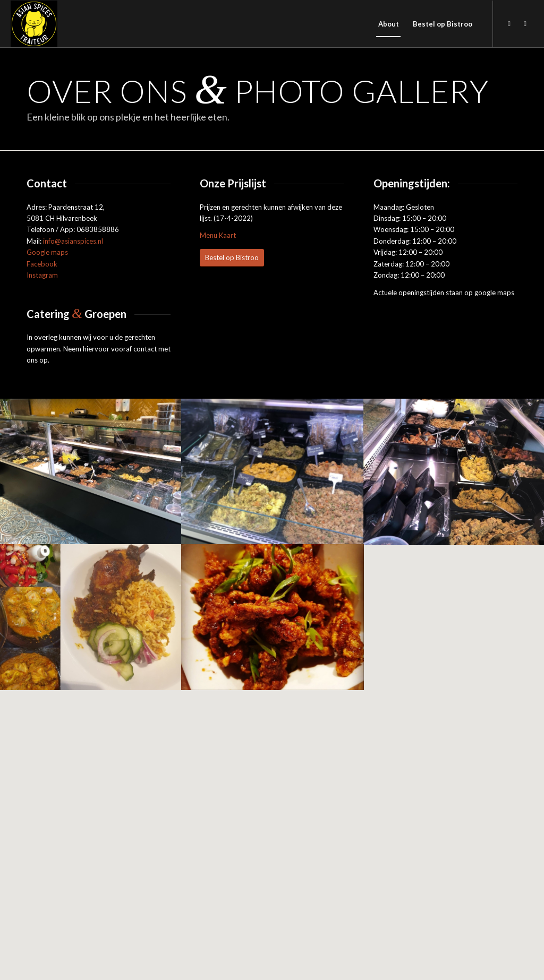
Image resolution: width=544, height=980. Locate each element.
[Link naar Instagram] (525, 23)
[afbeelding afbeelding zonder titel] (91, 471)
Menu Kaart (218, 235)
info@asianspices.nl (73, 241)
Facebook (42, 264)
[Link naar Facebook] (509, 23)
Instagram (42, 275)
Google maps (47, 252)
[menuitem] (389, 24)
